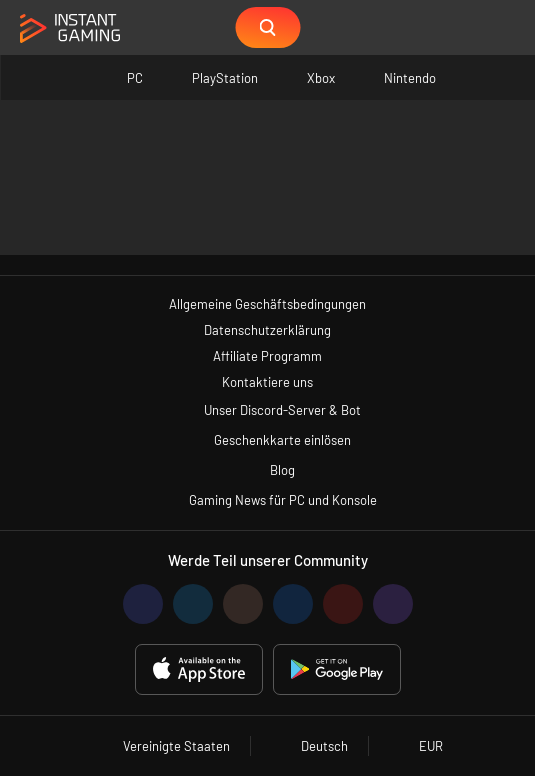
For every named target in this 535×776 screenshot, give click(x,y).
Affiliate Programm (267, 356)
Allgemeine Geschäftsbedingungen (267, 304)
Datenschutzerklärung (267, 330)
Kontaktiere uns (267, 382)
